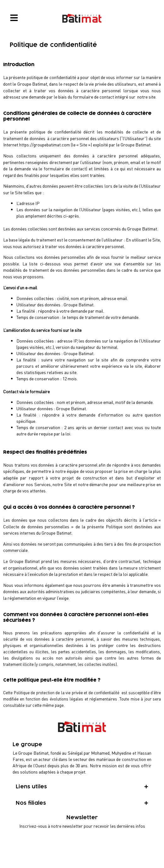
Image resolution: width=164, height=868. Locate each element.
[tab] (82, 787)
